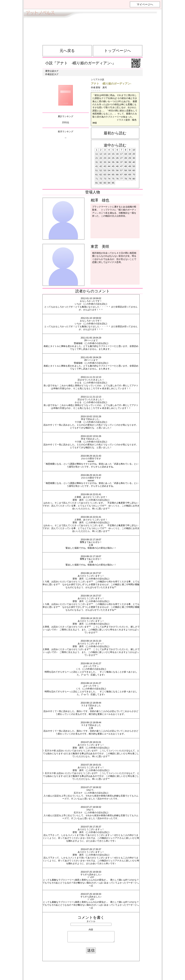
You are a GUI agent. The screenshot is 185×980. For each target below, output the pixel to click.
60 (134, 170)
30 (134, 158)
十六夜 (78, 422)
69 (130, 175)
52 (101, 170)
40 (134, 162)
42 (101, 166)
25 (113, 158)
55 (113, 170)
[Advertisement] (93, 26)
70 (134, 175)
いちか (78, 304)
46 (117, 166)
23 (105, 158)
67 (121, 175)
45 (113, 166)
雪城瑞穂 (78, 343)
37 (121, 162)
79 (130, 179)
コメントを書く (91, 918)
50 (134, 166)
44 (109, 166)
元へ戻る (67, 51)
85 (113, 183)
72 (101, 179)
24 (109, 158)
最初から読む (115, 133)
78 (126, 179)
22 (101, 158)
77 (121, 179)
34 (109, 162)
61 (97, 175)
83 (105, 183)
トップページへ (118, 51)
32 (101, 162)
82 (101, 183)
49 (130, 166)
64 (109, 175)
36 (117, 162)
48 (126, 166)
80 (134, 179)
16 (117, 154)
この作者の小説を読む (95, 304)
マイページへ (145, 4)
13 (105, 154)
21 (97, 158)
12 (101, 154)
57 (121, 170)
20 (134, 154)
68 (126, 175)
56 (117, 170)
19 (130, 154)
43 (105, 166)
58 (126, 170)
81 (97, 183)
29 (130, 158)
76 (117, 179)
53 (105, 170)
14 (109, 154)
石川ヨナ (78, 793)
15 (113, 154)
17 (121, 154)
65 (113, 175)
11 (97, 154)
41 (97, 166)
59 (130, 170)
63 (105, 175)
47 (121, 166)
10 (134, 150)
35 (113, 162)
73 (105, 179)
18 (126, 154)
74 (109, 179)
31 (97, 162)
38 (126, 162)
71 (97, 179)
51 (97, 170)
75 (113, 179)
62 (101, 175)
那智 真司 (101, 87)
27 (121, 158)
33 (105, 162)
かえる (78, 383)
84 (109, 183)
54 (109, 170)
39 (130, 162)
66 (117, 175)
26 (117, 158)
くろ (78, 669)
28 (126, 158)
